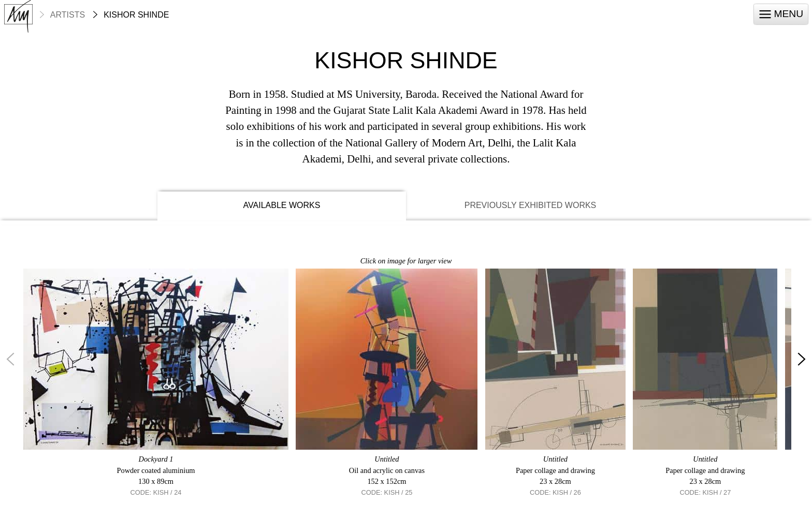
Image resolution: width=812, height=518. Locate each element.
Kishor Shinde (136, 15)
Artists (68, 15)
